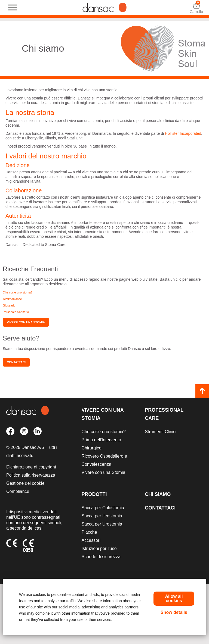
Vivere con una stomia (26, 322)
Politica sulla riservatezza (31, 475)
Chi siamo (158, 494)
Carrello (196, 7)
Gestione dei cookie (25, 483)
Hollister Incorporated (183, 133)
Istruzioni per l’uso (99, 548)
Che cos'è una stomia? (104, 432)
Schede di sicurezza (101, 557)
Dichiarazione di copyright (31, 467)
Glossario (9, 305)
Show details (174, 612)
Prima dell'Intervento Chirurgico (101, 444)
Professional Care (164, 414)
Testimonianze (12, 299)
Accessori (91, 540)
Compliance (18, 491)
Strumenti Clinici (161, 432)
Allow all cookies (174, 598)
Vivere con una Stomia (103, 414)
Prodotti (94, 494)
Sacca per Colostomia (103, 508)
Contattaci (16, 362)
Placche (89, 532)
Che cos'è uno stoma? (18, 292)
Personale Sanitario (16, 312)
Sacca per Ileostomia (102, 516)
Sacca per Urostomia (102, 524)
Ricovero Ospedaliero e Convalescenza (104, 460)
